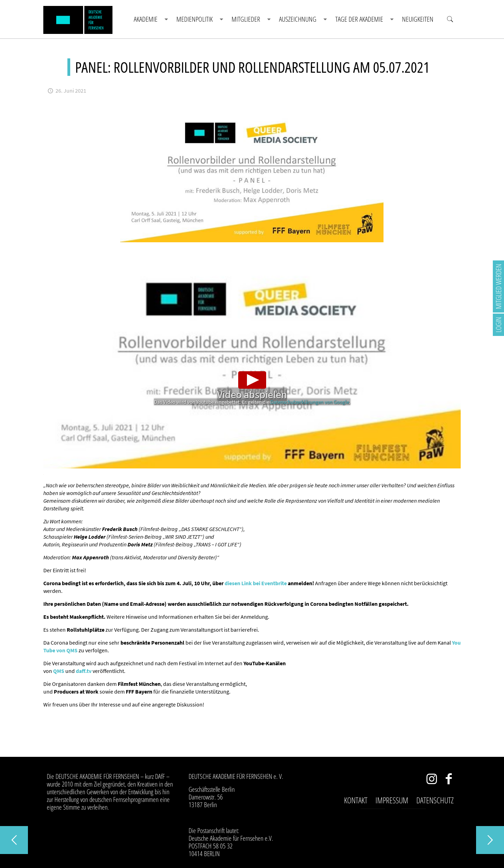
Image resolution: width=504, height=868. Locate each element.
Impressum (392, 800)
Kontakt (356, 800)
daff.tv (84, 671)
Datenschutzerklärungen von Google (310, 402)
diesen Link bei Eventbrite (256, 583)
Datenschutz (435, 800)
